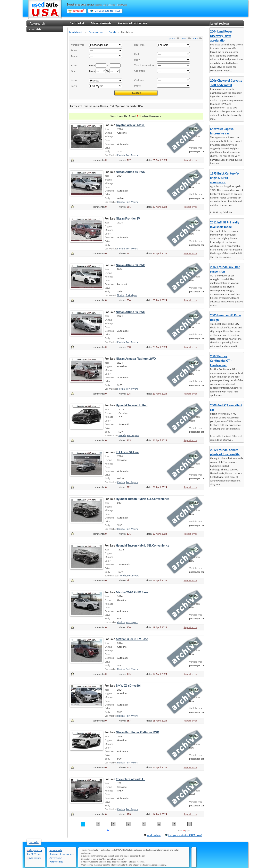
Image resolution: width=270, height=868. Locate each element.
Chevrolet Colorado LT (130, 779)
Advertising (55, 858)
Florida (121, 155)
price (173, 38)
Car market (77, 23)
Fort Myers (132, 155)
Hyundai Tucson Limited (132, 405)
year (184, 38)
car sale (34, 842)
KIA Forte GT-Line (127, 452)
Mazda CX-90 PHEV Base (132, 592)
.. (106, 56)
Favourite (79, 11)
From (92, 65)
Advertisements (101, 23)
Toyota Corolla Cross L (130, 125)
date (196, 38)
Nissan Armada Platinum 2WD (136, 359)
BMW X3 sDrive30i (128, 686)
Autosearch (37, 23)
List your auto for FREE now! (185, 835)
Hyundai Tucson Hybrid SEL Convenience (142, 499)
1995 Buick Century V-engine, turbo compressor (225, 178)
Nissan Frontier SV (128, 218)
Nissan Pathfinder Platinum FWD (137, 732)
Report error (190, 160)
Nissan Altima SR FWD (130, 172)
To (108, 65)
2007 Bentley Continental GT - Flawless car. (221, 361)
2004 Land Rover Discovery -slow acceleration (221, 36)
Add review (154, 835)
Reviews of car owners (132, 23)
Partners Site (56, 862)
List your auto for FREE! (107, 11)
